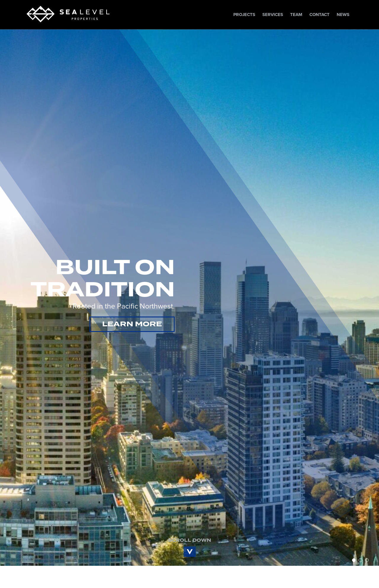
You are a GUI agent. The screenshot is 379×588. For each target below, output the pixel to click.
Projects (244, 15)
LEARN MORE (132, 321)
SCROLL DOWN (189, 534)
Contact (319, 15)
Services (273, 15)
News (343, 15)
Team (296, 15)
